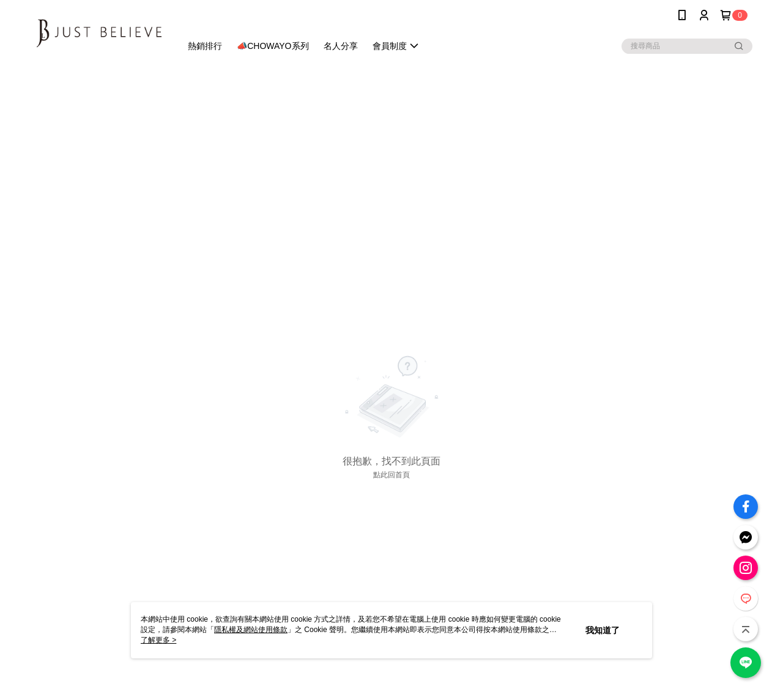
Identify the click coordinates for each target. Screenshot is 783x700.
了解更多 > (158, 640)
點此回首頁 (391, 475)
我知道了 (603, 630)
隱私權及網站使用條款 (251, 630)
